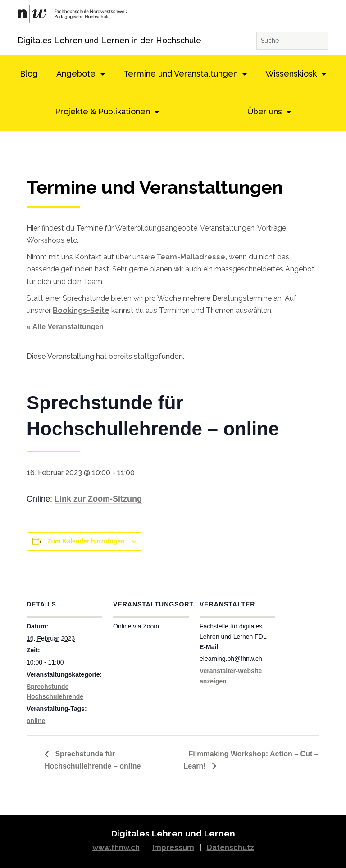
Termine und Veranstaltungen (182, 74)
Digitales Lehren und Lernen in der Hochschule (30, 40)
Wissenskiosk (292, 74)
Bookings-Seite (81, 310)
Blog (29, 74)
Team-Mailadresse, (193, 257)
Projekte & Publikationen (104, 111)
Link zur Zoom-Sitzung (98, 499)
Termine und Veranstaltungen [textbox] (155, 188)
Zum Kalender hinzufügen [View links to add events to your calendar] (86, 541)
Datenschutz (230, 848)
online (36, 721)
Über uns (266, 111)
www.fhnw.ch (116, 848)
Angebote (77, 74)
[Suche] (292, 41)
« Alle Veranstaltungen (65, 327)
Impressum (173, 848)
